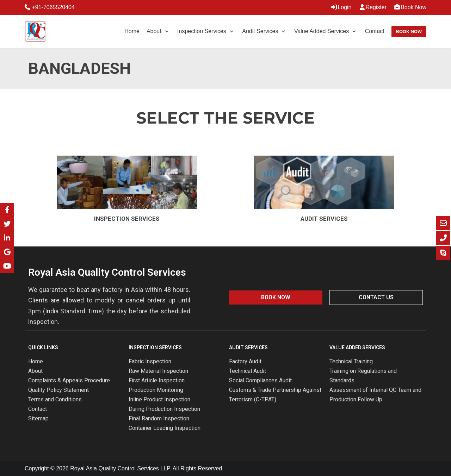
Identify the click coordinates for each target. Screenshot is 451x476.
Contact (375, 31)
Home (132, 31)
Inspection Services (127, 219)
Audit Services (324, 219)
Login (341, 7)
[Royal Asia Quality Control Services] (35, 32)
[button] (276, 297)
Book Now (410, 7)
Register (373, 7)
